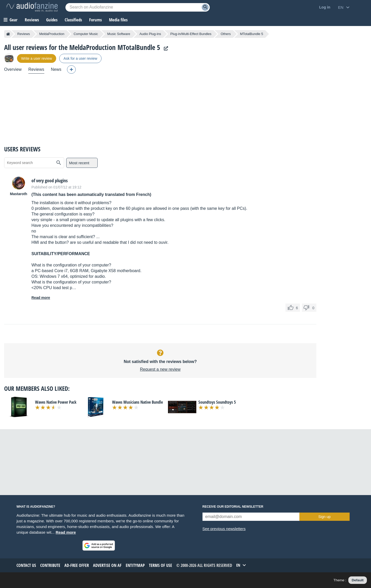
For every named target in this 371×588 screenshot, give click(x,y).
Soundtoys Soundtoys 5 (217, 402)
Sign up (324, 517)
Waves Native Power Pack (56, 402)
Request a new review (160, 369)
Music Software (119, 34)
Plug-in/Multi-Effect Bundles (191, 34)
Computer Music (86, 34)
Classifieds (73, 20)
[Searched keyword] (138, 7)
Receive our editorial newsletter (233, 507)
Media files (118, 20)
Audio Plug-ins (150, 34)
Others (226, 34)
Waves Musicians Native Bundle (137, 402)
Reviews (32, 20)
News (56, 69)
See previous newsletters (224, 529)
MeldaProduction (52, 34)
